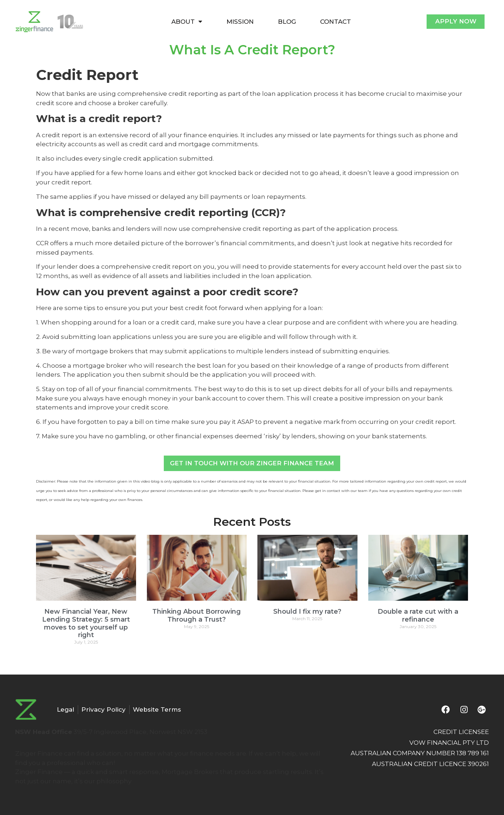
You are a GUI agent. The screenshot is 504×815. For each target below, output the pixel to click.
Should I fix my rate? (307, 612)
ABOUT (187, 21)
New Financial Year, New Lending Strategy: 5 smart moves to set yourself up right (86, 623)
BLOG (287, 22)
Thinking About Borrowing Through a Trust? (197, 615)
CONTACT (336, 22)
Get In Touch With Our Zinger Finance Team (252, 463)
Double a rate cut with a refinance (418, 615)
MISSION (240, 22)
